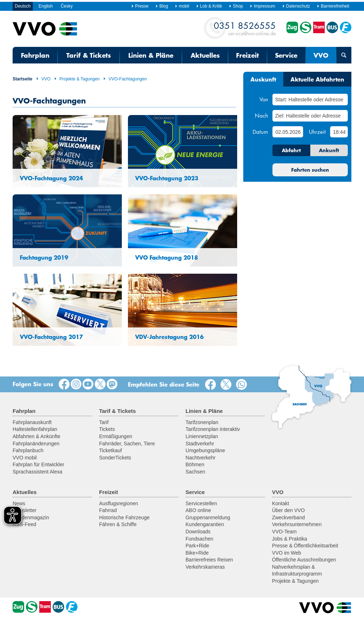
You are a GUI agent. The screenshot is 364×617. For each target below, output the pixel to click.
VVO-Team (284, 532)
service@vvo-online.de (245, 28)
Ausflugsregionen (119, 503)
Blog (162, 6)
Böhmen (195, 464)
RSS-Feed (24, 524)
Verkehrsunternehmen (297, 524)
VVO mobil (25, 458)
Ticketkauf (110, 450)
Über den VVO (288, 510)
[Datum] (288, 132)
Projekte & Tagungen (77, 79)
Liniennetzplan (202, 436)
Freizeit (247, 55)
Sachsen (195, 472)
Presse (140, 6)
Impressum (262, 6)
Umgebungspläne (205, 450)
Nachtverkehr (201, 458)
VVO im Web (287, 553)
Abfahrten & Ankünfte (36, 436)
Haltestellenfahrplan (35, 429)
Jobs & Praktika (290, 539)
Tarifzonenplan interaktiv (213, 429)
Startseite (23, 79)
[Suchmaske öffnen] (344, 55)
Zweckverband (288, 517)
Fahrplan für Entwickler (38, 464)
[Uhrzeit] (339, 132)
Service (286, 55)
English (46, 6)
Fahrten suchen (310, 170)
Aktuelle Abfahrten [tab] (317, 79)
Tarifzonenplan (202, 422)
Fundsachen (199, 539)
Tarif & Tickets (89, 55)
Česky (66, 6)
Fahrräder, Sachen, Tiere (127, 444)
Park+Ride (197, 546)
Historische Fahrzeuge (124, 517)
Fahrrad (108, 510)
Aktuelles (205, 55)
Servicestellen (201, 503)
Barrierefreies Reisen (209, 560)
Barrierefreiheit (333, 6)
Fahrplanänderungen (36, 444)
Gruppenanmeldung (208, 517)
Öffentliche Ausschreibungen (304, 560)
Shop (236, 6)
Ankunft (329, 150)
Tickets (107, 429)
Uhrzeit (317, 132)
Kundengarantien (205, 524)
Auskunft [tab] (263, 79)
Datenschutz (296, 6)
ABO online (198, 510)
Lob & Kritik (209, 6)
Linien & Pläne (151, 55)
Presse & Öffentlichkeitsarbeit (305, 546)
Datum (260, 132)
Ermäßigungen (116, 436)
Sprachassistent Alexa (37, 472)
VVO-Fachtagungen (125, 79)
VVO (321, 55)
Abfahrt (291, 150)
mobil (182, 6)
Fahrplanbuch (28, 450)
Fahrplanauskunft (32, 422)
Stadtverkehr (200, 444)
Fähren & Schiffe (118, 524)
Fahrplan (35, 55)
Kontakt (281, 503)
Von (264, 99)
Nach (261, 115)
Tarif (104, 422)
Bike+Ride (197, 553)
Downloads (198, 532)
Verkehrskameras (205, 567)
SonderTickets (115, 458)
